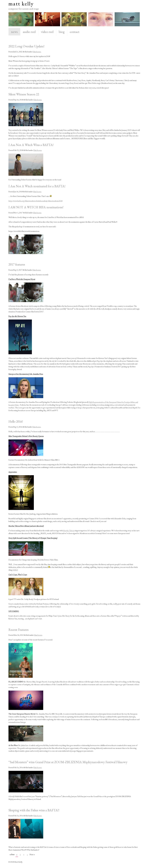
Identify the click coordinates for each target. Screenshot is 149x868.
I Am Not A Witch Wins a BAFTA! (31, 145)
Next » (32, 855)
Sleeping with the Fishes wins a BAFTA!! (34, 810)
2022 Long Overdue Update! (26, 46)
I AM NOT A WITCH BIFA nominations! (36, 207)
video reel (47, 32)
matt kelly (21, 4)
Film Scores (37, 52)
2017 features (17, 264)
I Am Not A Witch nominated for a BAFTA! (37, 186)
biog (62, 32)
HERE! (15, 570)
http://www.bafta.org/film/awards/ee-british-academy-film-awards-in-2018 (35, 201)
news (14, 32)
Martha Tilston (69, 531)
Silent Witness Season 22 (24, 94)
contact (75, 32)
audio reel (29, 32)
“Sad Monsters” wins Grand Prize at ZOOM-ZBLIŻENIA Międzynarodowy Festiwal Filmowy (68, 762)
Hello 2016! (16, 421)
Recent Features (18, 630)
